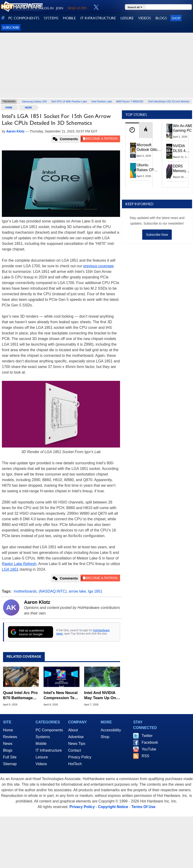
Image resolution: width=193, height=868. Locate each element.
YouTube (149, 749)
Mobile (41, 744)
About (73, 730)
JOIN (60, 8)
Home (8, 730)
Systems (43, 737)
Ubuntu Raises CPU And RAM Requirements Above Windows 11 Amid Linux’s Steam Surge (148, 168)
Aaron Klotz (37, 602)
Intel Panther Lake (102, 101)
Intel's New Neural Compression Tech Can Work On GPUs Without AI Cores (61, 696)
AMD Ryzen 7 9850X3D (130, 101)
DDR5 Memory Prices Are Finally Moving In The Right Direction (181, 169)
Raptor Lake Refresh (19, 564)
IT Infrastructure (49, 750)
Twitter (147, 736)
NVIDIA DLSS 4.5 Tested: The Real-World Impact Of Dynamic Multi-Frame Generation (182, 149)
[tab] (132, 130)
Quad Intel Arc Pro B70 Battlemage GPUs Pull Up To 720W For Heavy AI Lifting (21, 696)
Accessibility (111, 730)
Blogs (8, 750)
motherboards (25, 591)
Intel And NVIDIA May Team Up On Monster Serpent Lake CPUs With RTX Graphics (100, 696)
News (28, 108)
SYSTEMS (51, 18)
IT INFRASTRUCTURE (98, 18)
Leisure (42, 757)
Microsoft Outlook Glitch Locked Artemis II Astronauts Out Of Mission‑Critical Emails (149, 148)
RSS (145, 756)
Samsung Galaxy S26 (34, 101)
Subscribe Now (157, 235)
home (9, 108)
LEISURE (127, 18)
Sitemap (10, 764)
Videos (41, 764)
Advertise (76, 737)
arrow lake (77, 591)
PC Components (49, 730)
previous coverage (98, 266)
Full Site (10, 757)
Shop (176, 18)
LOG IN (48, 8)
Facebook (150, 742)
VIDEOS (145, 18)
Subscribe (11, 27)
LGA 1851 (10, 569)
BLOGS (161, 18)
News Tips (77, 744)
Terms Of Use (143, 807)
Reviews (10, 737)
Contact (74, 750)
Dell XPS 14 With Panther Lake (69, 101)
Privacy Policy (80, 757)
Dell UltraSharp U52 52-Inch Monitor (169, 101)
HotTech (75, 764)
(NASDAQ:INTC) (53, 591)
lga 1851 (95, 591)
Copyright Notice (113, 807)
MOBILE (69, 18)
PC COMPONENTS (24, 18)
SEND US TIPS (77, 8)
